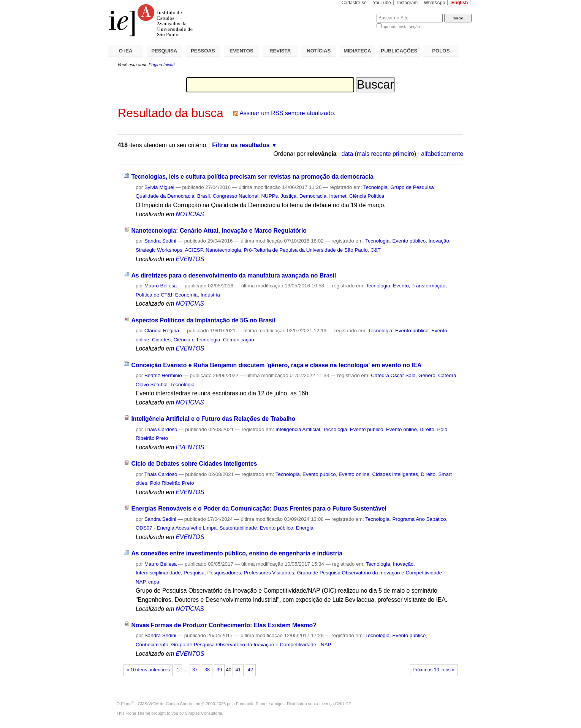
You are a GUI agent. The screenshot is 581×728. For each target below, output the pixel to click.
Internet (338, 196)
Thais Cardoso (161, 429)
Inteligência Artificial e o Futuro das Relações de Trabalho (213, 419)
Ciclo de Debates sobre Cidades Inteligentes (194, 464)
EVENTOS (241, 51)
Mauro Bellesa (161, 286)
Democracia (313, 196)
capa (154, 582)
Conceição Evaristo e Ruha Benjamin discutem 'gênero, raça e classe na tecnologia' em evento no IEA (276, 365)
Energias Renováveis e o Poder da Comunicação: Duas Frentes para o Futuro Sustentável (259, 508)
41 (238, 670)
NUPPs (269, 196)
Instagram (407, 3)
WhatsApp (434, 3)
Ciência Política (367, 196)
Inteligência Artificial (298, 429)
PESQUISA (164, 51)
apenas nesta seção (401, 27)
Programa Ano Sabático (419, 519)
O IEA (126, 51)
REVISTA (280, 51)
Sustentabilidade (238, 528)
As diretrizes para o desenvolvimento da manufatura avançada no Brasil (234, 275)
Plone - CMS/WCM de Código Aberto (157, 704)
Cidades (161, 340)
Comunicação (239, 340)
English (460, 3)
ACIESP (194, 250)
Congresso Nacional (236, 196)
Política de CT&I (154, 295)
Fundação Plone (251, 704)
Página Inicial (161, 65)
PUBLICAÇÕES (399, 51)
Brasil (203, 196)
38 (207, 670)
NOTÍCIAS (319, 51)
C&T (376, 250)
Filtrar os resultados (241, 145)
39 (219, 670)
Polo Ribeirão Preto (172, 483)
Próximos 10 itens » (434, 670)
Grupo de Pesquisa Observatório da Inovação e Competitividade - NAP (251, 645)
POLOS (441, 51)
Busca (358, 13)
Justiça (289, 196)
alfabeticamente (442, 154)
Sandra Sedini (160, 241)
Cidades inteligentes (395, 474)
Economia (186, 295)
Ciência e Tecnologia (197, 340)
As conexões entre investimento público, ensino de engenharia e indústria (237, 553)
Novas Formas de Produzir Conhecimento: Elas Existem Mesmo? (224, 625)
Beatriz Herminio (163, 375)
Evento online (401, 429)
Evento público (409, 241)
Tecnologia (375, 187)
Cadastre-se (354, 3)
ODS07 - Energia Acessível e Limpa (176, 528)
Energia (305, 528)
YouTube (382, 3)
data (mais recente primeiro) (379, 154)
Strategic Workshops (159, 250)
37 (195, 670)
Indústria (210, 295)
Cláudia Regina (162, 331)
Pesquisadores (224, 573)
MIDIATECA (357, 51)
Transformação (428, 286)
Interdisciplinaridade (158, 573)
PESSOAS (203, 51)
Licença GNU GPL (337, 704)
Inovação (439, 241)
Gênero (427, 375)
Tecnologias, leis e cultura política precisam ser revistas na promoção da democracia (252, 177)
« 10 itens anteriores (148, 670)
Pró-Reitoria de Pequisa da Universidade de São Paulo (306, 250)
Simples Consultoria (204, 713)
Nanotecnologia (223, 250)
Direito (427, 429)
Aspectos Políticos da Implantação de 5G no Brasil (203, 320)
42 (250, 670)
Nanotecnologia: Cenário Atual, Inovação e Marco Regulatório (219, 231)
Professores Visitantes (269, 573)
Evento (401, 286)
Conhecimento (152, 645)
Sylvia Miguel (159, 187)
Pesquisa (194, 573)
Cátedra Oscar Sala (393, 375)
